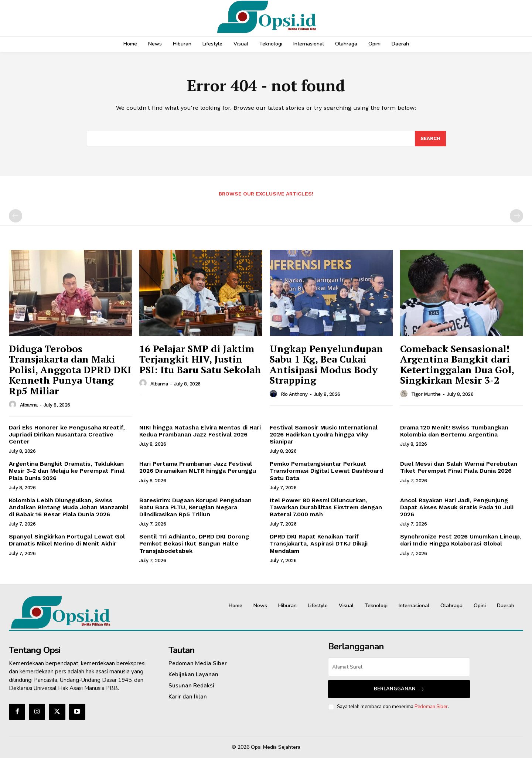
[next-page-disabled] (516, 216)
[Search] (430, 139)
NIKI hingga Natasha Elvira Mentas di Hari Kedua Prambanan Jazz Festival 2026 (200, 431)
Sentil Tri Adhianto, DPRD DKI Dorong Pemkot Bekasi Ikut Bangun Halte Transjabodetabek (194, 543)
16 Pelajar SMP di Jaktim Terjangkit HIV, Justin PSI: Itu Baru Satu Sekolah (200, 359)
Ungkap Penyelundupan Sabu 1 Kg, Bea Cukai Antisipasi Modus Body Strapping (326, 364)
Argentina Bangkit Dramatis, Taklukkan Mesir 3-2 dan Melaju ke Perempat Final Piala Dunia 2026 (67, 471)
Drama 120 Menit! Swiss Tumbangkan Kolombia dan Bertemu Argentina (454, 431)
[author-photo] (14, 405)
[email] (399, 667)
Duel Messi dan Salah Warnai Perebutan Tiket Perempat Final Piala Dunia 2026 (459, 467)
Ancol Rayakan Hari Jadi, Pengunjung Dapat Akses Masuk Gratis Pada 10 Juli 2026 (457, 507)
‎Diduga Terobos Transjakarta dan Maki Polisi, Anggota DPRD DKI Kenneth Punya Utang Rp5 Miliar (70, 370)
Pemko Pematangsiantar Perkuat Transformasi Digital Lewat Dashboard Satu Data (326, 471)
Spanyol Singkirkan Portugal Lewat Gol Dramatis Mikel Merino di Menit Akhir (67, 540)
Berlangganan (399, 689)
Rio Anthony (294, 394)
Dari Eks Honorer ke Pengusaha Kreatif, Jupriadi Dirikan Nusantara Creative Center (67, 434)
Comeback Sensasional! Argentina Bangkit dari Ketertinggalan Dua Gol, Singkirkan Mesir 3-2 (457, 364)
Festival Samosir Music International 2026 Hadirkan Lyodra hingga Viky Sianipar (324, 434)
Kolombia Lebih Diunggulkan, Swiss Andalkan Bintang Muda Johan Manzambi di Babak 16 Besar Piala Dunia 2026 (69, 507)
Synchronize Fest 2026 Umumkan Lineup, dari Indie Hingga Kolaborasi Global (461, 540)
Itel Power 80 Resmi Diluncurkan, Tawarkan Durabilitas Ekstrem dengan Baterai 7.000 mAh (326, 507)
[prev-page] (16, 216)
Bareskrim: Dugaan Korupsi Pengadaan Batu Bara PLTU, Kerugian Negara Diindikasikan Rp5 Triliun (195, 507)
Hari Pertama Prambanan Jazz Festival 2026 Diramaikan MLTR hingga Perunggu (198, 467)
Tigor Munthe (426, 394)
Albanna (29, 405)
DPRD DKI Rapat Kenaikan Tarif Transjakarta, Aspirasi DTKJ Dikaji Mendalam (319, 543)
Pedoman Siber (431, 707)
